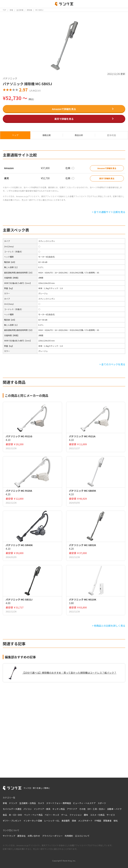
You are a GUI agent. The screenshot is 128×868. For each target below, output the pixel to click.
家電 (5, 803)
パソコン (28, 809)
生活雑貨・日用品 (28, 803)
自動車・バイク (114, 809)
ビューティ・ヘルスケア (84, 803)
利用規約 (69, 836)
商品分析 (79, 135)
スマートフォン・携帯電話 (59, 803)
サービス (111, 815)
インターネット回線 (33, 821)
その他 (82, 809)
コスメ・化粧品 (97, 815)
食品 (5, 815)
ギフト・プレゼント (12, 821)
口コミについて (82, 836)
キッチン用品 (59, 809)
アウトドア (72, 809)
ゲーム (64, 815)
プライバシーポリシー (52, 836)
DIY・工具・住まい (96, 809)
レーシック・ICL (52, 821)
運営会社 (21, 836)
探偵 (74, 821)
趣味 (86, 815)
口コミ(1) (112, 135)
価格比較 (47, 135)
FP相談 (98, 821)
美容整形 (66, 821)
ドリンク (13, 803)
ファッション (76, 815)
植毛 (116, 821)
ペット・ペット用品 (33, 815)
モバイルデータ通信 (12, 809)
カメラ (41, 803)
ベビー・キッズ (52, 815)
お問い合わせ (34, 836)
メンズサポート (85, 821)
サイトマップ (9, 836)
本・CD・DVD (15, 815)
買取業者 (107, 821)
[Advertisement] (64, 727)
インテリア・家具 (42, 809)
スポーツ (102, 803)
